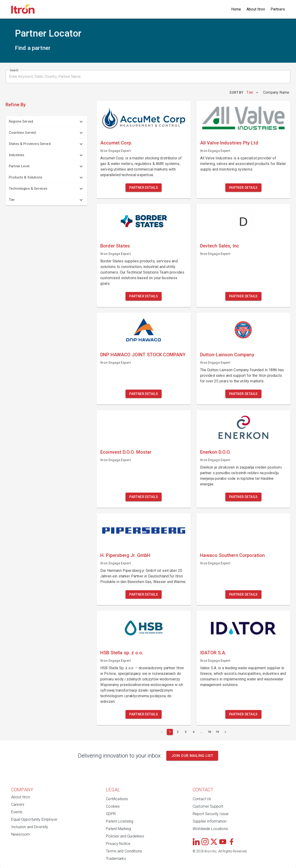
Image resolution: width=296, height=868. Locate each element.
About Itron (256, 9)
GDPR (111, 814)
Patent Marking (118, 829)
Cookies (113, 806)
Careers (18, 805)
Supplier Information (210, 821)
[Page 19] (217, 732)
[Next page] (225, 732)
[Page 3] (186, 732)
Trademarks (116, 859)
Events (17, 812)
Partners (278, 9)
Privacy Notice (118, 844)
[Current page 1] (170, 732)
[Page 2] (178, 732)
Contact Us (202, 799)
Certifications (117, 799)
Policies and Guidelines (125, 836)
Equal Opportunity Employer (34, 819)
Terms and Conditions (124, 851)
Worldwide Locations (210, 829)
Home (236, 9)
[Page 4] (194, 732)
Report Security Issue (211, 814)
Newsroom (21, 834)
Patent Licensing (120, 821)
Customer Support (208, 806)
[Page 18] (209, 732)
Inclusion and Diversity (30, 827)
